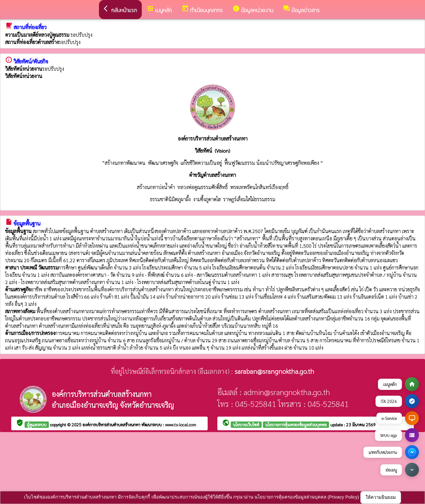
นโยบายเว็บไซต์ (246, 425)
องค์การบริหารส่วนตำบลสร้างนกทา (112, 425)
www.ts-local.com (181, 425)
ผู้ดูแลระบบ (37, 425)
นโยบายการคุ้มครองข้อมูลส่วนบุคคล (296, 425)
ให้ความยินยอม (381, 497)
